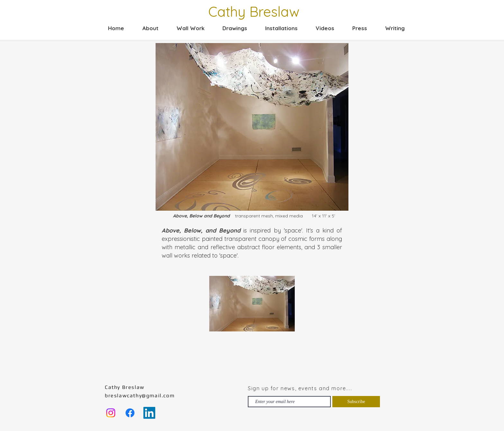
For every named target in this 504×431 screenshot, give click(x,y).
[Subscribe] (356, 402)
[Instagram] (111, 413)
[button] (186, 28)
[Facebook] (130, 413)
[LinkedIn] (149, 413)
